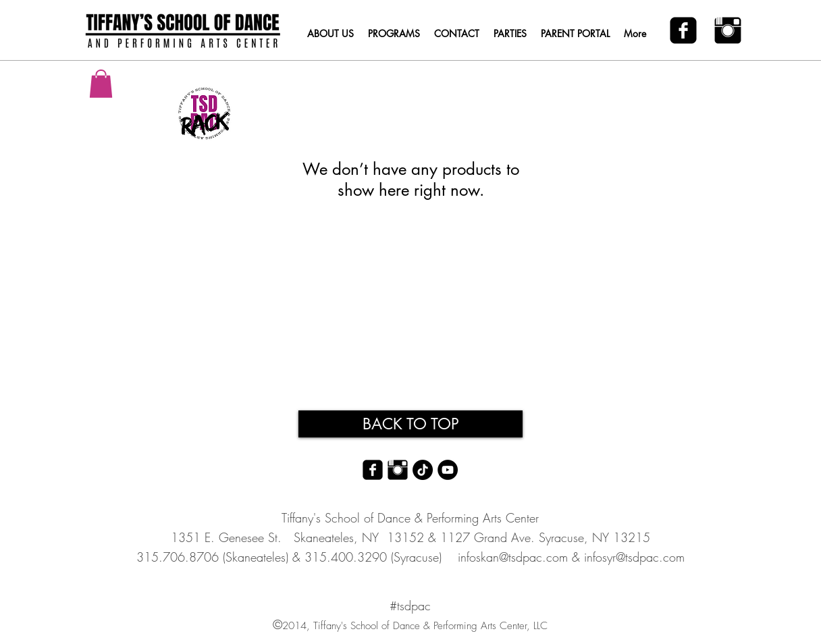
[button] (101, 84)
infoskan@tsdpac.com (513, 557)
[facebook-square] (683, 30)
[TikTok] (423, 470)
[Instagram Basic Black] (728, 30)
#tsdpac (410, 606)
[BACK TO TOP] (410, 424)
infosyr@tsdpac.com (634, 557)
